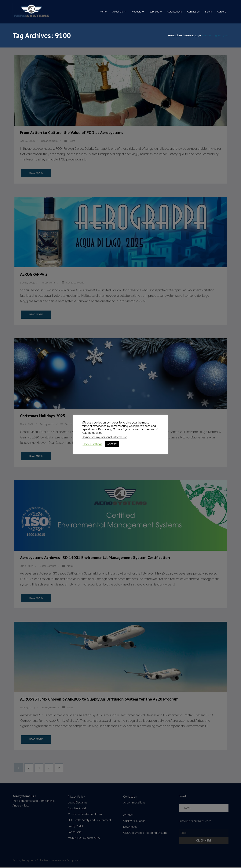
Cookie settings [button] (92, 444)
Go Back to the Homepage (185, 36)
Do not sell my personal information (104, 437)
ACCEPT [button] (112, 444)
